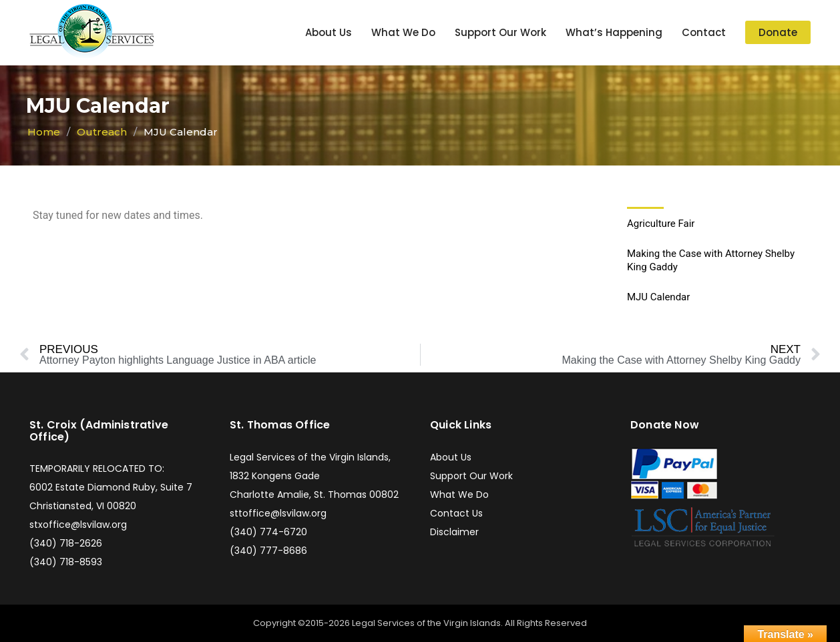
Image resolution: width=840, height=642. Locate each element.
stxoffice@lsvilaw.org (78, 525)
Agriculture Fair (661, 224)
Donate (778, 32)
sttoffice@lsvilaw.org (278, 513)
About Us (329, 32)
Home (44, 132)
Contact (704, 32)
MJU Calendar (658, 297)
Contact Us (456, 513)
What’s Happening (614, 32)
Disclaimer (454, 532)
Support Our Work (500, 32)
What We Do (403, 32)
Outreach (102, 132)
